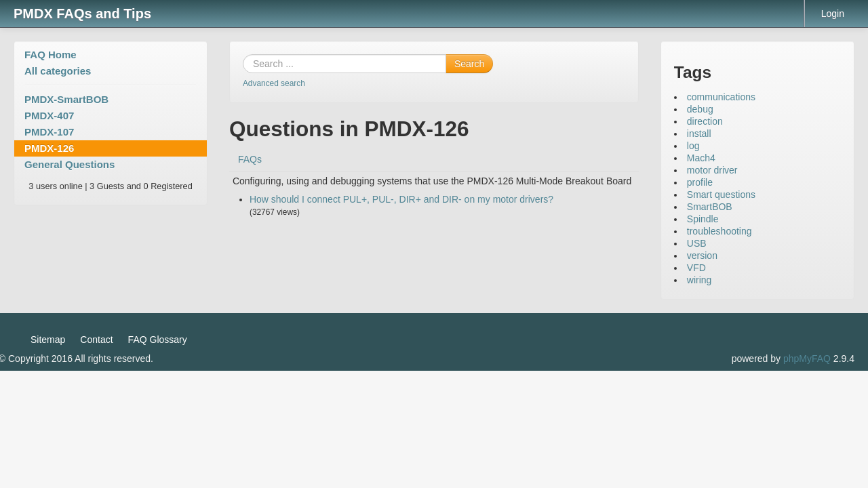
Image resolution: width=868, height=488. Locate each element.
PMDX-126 (49, 148)
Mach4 (701, 158)
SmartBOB (710, 207)
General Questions (70, 164)
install (699, 134)
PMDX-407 (49, 116)
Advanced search (274, 83)
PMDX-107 (49, 132)
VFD (696, 268)
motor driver (712, 170)
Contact (96, 340)
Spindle (703, 219)
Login (833, 14)
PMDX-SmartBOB (66, 99)
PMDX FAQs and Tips (82, 14)
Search (469, 64)
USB (697, 243)
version (702, 256)
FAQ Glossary (158, 340)
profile (700, 182)
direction (705, 121)
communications (721, 97)
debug (700, 109)
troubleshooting (719, 231)
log (693, 146)
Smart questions (721, 195)
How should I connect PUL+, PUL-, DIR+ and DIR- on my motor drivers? (401, 199)
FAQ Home (51, 55)
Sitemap (48, 340)
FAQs (250, 159)
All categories (58, 71)
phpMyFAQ (807, 359)
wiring (699, 280)
